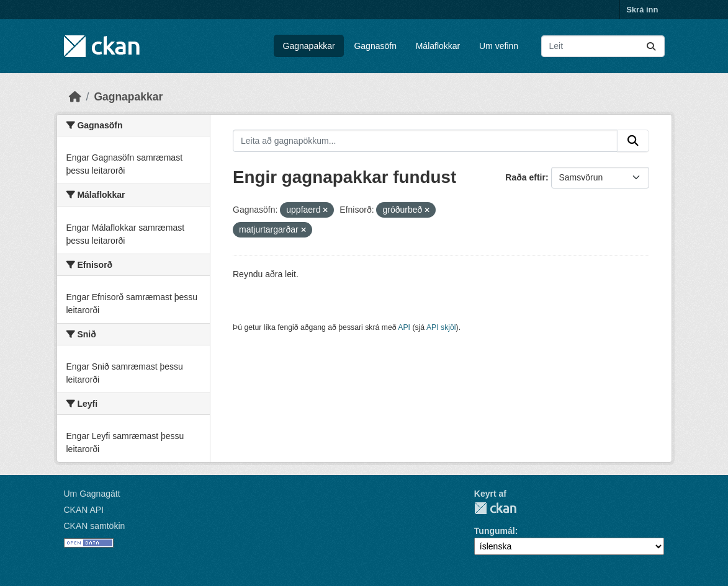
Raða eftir (525, 177)
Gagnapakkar (309, 46)
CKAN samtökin (95, 526)
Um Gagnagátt (92, 494)
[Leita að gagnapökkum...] (603, 46)
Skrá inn (642, 10)
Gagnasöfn (375, 46)
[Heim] (75, 97)
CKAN (495, 508)
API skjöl (441, 327)
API (404, 327)
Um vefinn (499, 46)
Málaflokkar (438, 46)
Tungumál (495, 531)
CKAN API (84, 510)
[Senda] (651, 46)
